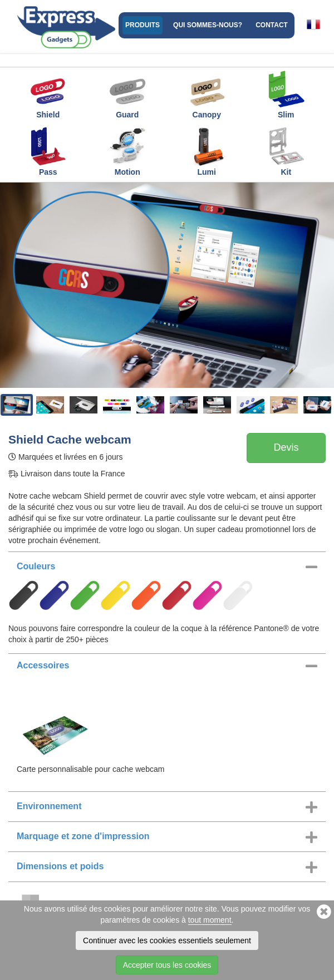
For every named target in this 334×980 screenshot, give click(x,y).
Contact (272, 25)
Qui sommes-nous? (208, 25)
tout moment (210, 920)
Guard (127, 94)
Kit (286, 151)
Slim (286, 94)
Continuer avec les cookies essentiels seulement (167, 940)
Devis (286, 447)
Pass (48, 151)
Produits (143, 25)
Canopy (207, 94)
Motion (127, 151)
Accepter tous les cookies (167, 965)
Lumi (207, 151)
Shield (48, 94)
